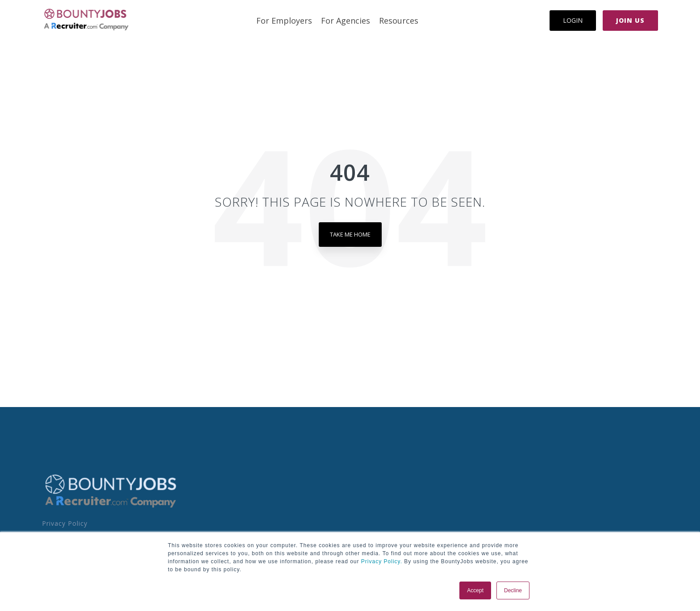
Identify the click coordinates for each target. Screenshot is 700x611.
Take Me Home (350, 234)
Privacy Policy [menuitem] (65, 523)
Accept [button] (475, 590)
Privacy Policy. (381, 561)
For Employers (284, 21)
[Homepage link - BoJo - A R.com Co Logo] (111, 507)
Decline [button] (513, 590)
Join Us (630, 20)
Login (573, 20)
